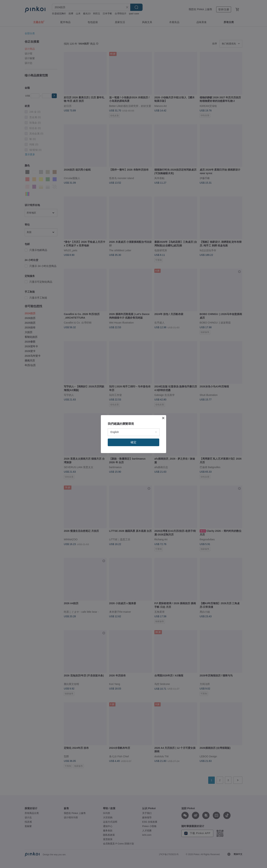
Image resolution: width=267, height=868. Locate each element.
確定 (133, 442)
